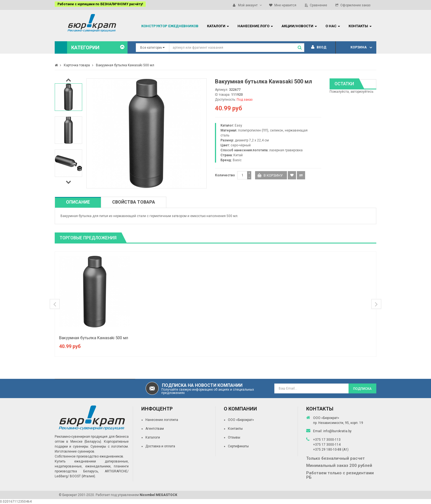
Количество (225, 175)
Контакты (235, 429)
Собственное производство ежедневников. (89, 456)
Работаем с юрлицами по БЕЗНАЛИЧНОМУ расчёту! (100, 4)
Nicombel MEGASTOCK (158, 495)
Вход (319, 47)
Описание (78, 202)
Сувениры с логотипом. (110, 447)
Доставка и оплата (160, 446)
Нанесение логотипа (162, 420)
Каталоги (153, 437)
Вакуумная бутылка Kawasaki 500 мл (94, 338)
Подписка (362, 389)
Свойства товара (134, 202)
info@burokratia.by (337, 431)
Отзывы (234, 437)
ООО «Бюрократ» (241, 420)
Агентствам (155, 429)
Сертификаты (238, 446)
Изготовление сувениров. (75, 451)
